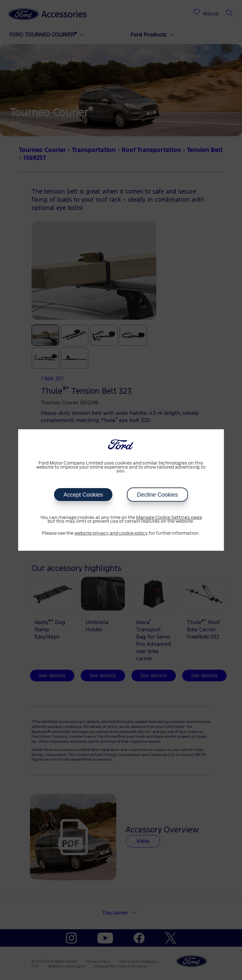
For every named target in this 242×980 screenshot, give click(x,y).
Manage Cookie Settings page (169, 518)
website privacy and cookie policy (111, 533)
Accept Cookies (83, 495)
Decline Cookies (157, 495)
